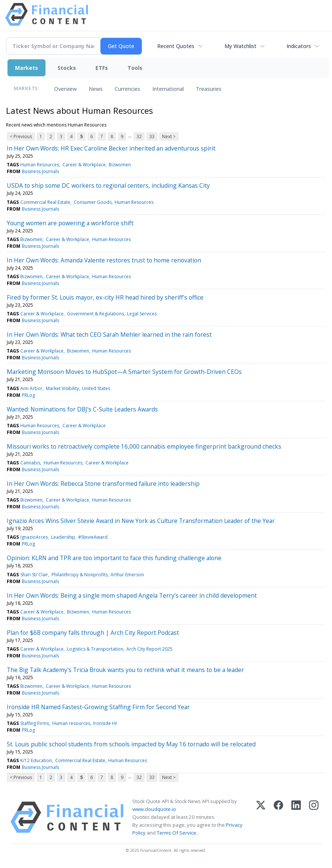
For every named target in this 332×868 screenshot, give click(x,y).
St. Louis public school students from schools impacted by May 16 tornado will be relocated (131, 744)
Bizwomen (120, 165)
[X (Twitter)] (261, 817)
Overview (65, 89)
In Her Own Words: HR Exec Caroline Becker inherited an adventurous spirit (111, 148)
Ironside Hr (105, 723)
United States (96, 388)
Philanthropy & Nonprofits (80, 575)
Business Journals (40, 171)
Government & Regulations (96, 314)
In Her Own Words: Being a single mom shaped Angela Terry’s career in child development (132, 595)
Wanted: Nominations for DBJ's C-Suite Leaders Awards (82, 409)
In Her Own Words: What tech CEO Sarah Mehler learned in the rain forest (109, 335)
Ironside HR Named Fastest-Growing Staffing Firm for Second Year (98, 707)
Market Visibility (62, 388)
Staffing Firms (35, 723)
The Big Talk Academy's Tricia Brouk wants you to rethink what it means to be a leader (125, 670)
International (168, 89)
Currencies (127, 89)
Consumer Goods (93, 202)
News (96, 89)
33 (152, 136)
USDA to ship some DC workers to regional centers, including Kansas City (108, 185)
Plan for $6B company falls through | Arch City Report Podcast (93, 633)
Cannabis (30, 463)
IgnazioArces (34, 537)
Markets (27, 68)
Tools (135, 68)
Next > (169, 136)
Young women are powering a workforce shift (70, 223)
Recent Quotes (176, 46)
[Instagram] (314, 817)
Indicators (299, 46)
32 (139, 136)
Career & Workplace (84, 165)
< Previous (21, 136)
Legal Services (142, 314)
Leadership (63, 537)
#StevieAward (93, 537)
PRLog (28, 395)
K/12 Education (36, 760)
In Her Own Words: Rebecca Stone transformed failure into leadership (103, 484)
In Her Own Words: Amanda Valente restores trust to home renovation (104, 260)
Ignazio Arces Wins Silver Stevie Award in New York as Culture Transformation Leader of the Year (141, 521)
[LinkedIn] (296, 817)
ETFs (102, 68)
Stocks (67, 68)
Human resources (71, 723)
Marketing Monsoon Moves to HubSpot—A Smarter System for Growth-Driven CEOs (124, 372)
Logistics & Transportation (95, 649)
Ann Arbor (31, 388)
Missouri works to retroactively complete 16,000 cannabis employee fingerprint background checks (144, 446)
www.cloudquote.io (154, 809)
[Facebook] (278, 817)
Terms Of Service (177, 833)
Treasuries (209, 89)
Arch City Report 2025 (149, 649)
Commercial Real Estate (45, 202)
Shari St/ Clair (34, 575)
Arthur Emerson (127, 575)
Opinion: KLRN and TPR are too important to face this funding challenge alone (114, 558)
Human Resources (40, 165)
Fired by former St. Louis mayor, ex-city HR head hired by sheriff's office (105, 297)
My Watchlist (240, 46)
